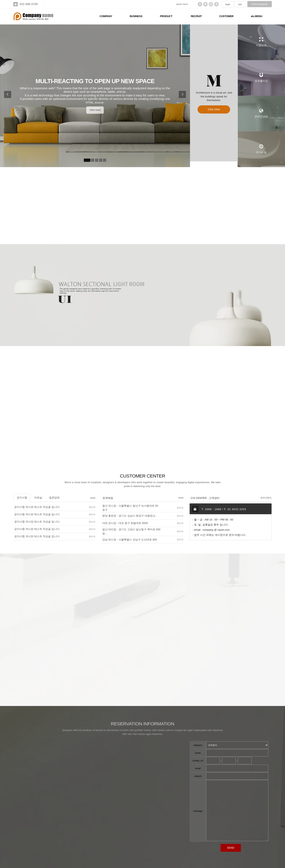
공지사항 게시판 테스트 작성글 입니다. (37, 507)
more (93, 498)
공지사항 (22, 498)
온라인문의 (266, 498)
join (240, 4)
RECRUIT (196, 16)
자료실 (38, 498)
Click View (214, 112)
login (228, 4)
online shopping (260, 4)
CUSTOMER (226, 16)
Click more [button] (95, 110)
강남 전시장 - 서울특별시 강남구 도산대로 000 (130, 540)
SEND (231, 848)
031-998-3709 (29, 4)
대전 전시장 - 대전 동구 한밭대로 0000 (125, 523)
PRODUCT (166, 16)
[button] (7, 96)
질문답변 (54, 498)
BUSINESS (136, 16)
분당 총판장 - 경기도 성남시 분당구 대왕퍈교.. (129, 516)
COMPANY (106, 16)
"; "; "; (237, 745)
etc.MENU (257, 16)
